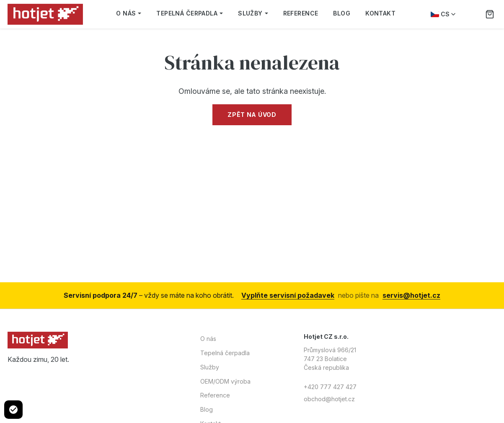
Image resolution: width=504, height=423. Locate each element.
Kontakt (380, 13)
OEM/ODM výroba (225, 381)
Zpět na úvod (252, 115)
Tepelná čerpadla (190, 13)
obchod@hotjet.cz (329, 399)
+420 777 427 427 (330, 387)
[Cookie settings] (13, 410)
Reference (301, 13)
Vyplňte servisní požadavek (288, 295)
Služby (253, 13)
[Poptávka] (490, 14)
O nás (129, 13)
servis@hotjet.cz (411, 295)
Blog (342, 13)
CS (443, 14)
